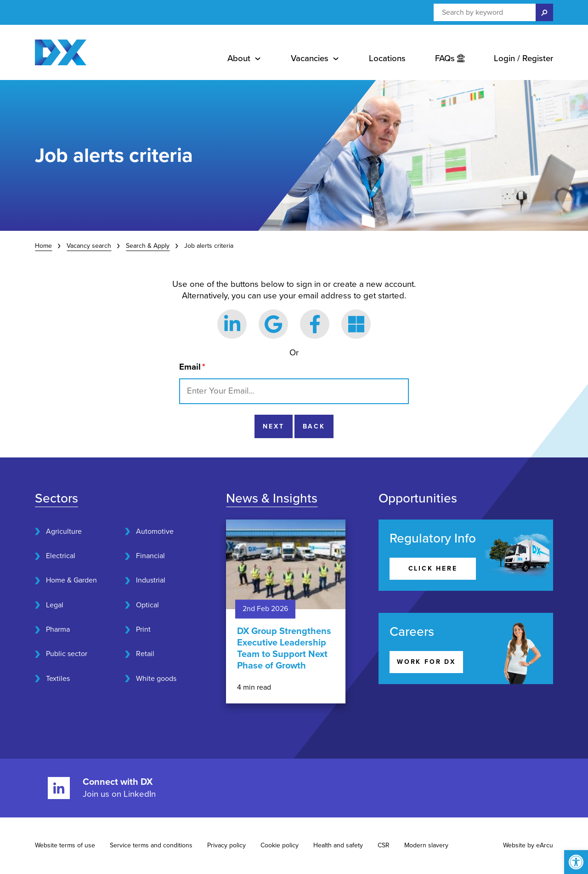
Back (314, 426)
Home (43, 246)
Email (192, 367)
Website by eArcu (528, 845)
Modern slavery (426, 845)
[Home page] (61, 52)
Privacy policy (226, 845)
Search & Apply (148, 246)
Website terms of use (65, 845)
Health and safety (338, 845)
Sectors (57, 498)
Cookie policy (280, 845)
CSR (384, 845)
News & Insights (272, 498)
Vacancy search (89, 246)
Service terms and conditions (151, 845)
